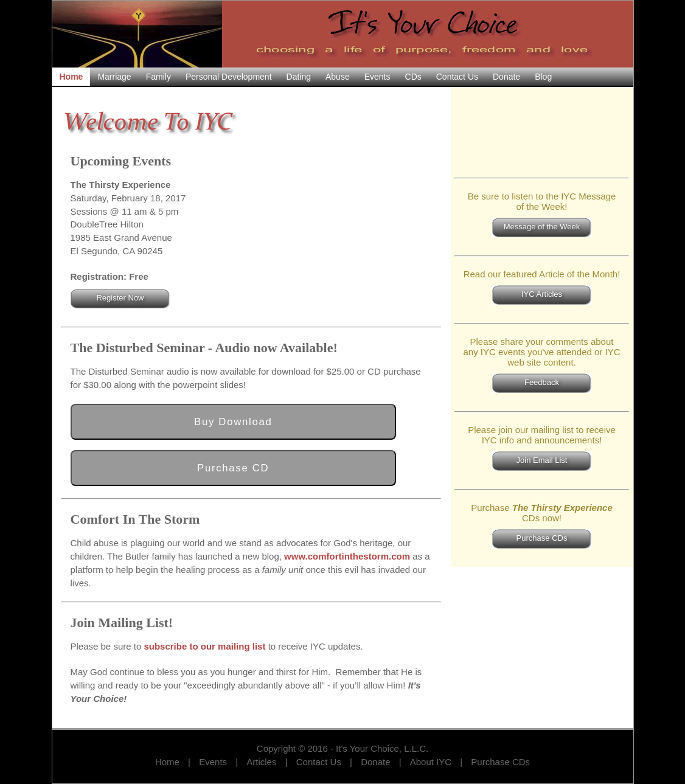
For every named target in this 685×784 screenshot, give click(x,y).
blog (543, 77)
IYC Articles (542, 294)
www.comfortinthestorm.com (347, 556)
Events (213, 762)
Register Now (120, 298)
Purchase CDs (542, 538)
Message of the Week (542, 227)
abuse (338, 77)
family (158, 77)
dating (299, 77)
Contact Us (319, 762)
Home (167, 762)
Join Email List (542, 460)
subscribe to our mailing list (204, 646)
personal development (229, 77)
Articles (261, 762)
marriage (114, 77)
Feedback (542, 382)
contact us (457, 77)
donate (506, 77)
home (71, 77)
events (377, 77)
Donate (375, 762)
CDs (413, 77)
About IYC (431, 762)
